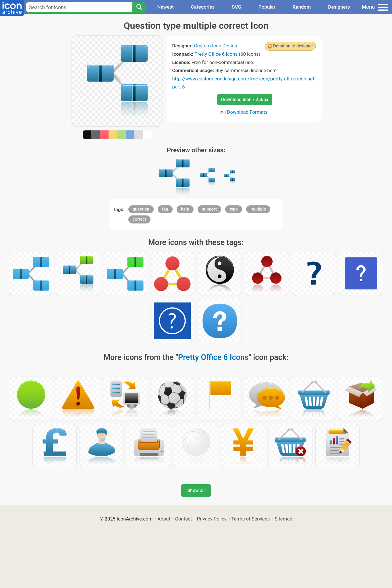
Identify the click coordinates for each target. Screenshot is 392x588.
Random (302, 7)
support (209, 209)
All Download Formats (244, 112)
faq (165, 209)
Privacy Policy (212, 519)
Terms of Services (250, 519)
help (185, 209)
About (164, 519)
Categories (203, 7)
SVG (236, 7)
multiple (258, 209)
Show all (196, 490)
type (234, 209)
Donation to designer (293, 46)
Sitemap (283, 519)
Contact (184, 519)
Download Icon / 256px (245, 100)
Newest (165, 7)
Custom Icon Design (216, 46)
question (141, 209)
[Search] (139, 7)
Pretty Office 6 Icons (216, 54)
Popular (267, 7)
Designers (339, 7)
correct (140, 219)
